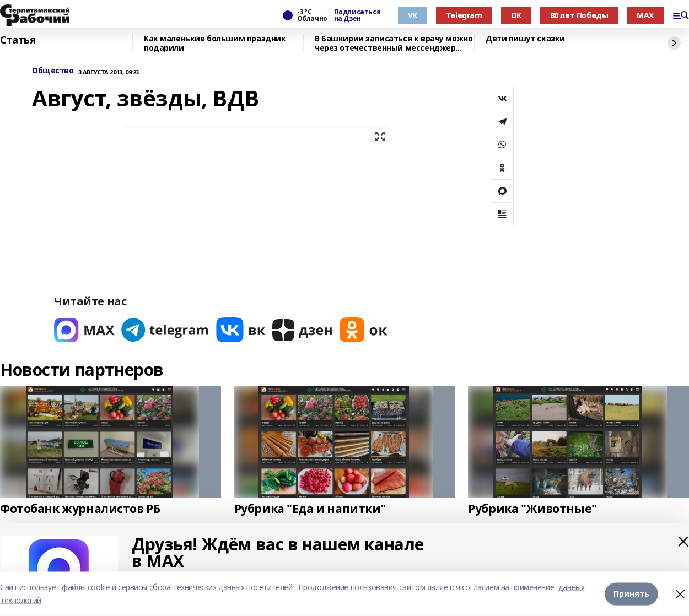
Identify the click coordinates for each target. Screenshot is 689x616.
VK (413, 15)
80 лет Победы (579, 15)
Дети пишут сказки (525, 39)
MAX (645, 15)
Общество (53, 71)
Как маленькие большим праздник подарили (215, 43)
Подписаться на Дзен (357, 15)
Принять (631, 594)
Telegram (464, 15)
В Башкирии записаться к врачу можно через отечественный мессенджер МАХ (394, 43)
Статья (18, 40)
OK (516, 15)
